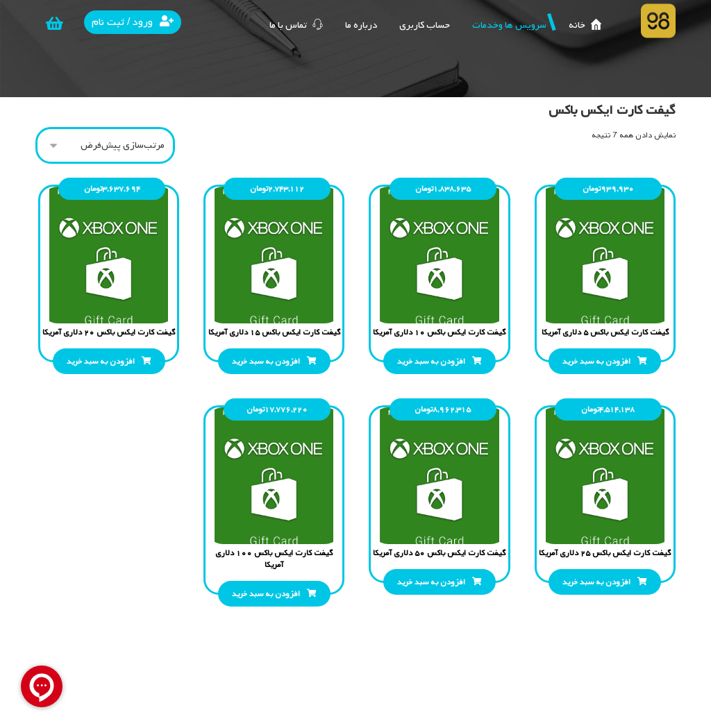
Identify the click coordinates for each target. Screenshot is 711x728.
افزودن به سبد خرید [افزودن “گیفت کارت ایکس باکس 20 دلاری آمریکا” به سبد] (101, 362)
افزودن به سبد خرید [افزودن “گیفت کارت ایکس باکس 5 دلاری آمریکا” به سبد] (596, 362)
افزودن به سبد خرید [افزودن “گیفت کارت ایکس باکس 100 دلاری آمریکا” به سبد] (266, 594)
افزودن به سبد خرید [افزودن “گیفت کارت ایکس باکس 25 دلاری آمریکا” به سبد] (596, 582)
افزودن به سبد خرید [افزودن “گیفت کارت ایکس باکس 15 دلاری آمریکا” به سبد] (266, 362)
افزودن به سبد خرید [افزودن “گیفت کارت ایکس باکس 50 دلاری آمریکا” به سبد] (431, 582)
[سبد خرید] (54, 24)
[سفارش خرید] (105, 145)
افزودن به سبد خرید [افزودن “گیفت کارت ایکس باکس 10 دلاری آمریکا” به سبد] (431, 362)
